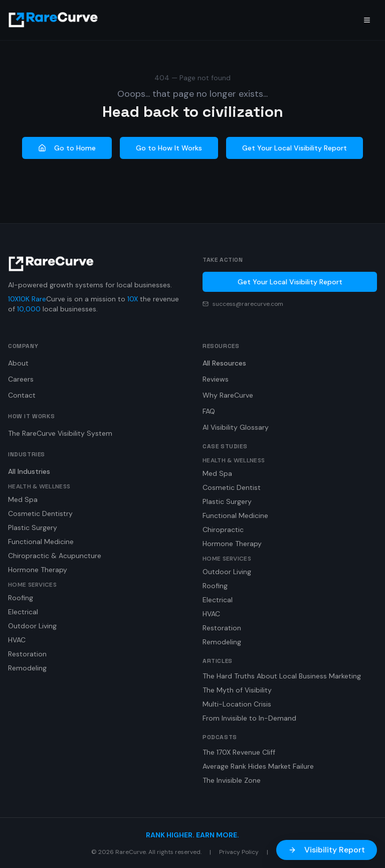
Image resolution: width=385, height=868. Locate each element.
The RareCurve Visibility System (60, 433)
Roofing (21, 598)
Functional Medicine (41, 542)
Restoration (27, 654)
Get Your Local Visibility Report (295, 148)
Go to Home (67, 148)
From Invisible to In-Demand (249, 718)
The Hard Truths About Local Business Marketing (282, 676)
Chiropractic (223, 530)
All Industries (29, 471)
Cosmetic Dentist (232, 487)
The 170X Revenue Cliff (239, 752)
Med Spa (23, 499)
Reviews (216, 379)
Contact (22, 395)
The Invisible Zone (232, 780)
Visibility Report (327, 850)
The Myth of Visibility (237, 690)
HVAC (17, 640)
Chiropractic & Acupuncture (55, 556)
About (18, 363)
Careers (21, 379)
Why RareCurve (228, 395)
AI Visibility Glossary (236, 427)
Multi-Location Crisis (237, 704)
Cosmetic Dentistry (40, 513)
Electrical (23, 612)
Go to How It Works (169, 148)
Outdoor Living (32, 626)
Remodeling (27, 668)
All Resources (224, 363)
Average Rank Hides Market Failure (258, 766)
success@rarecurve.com (248, 304)
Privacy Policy (239, 852)
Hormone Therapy (38, 570)
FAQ (209, 411)
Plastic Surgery (33, 528)
